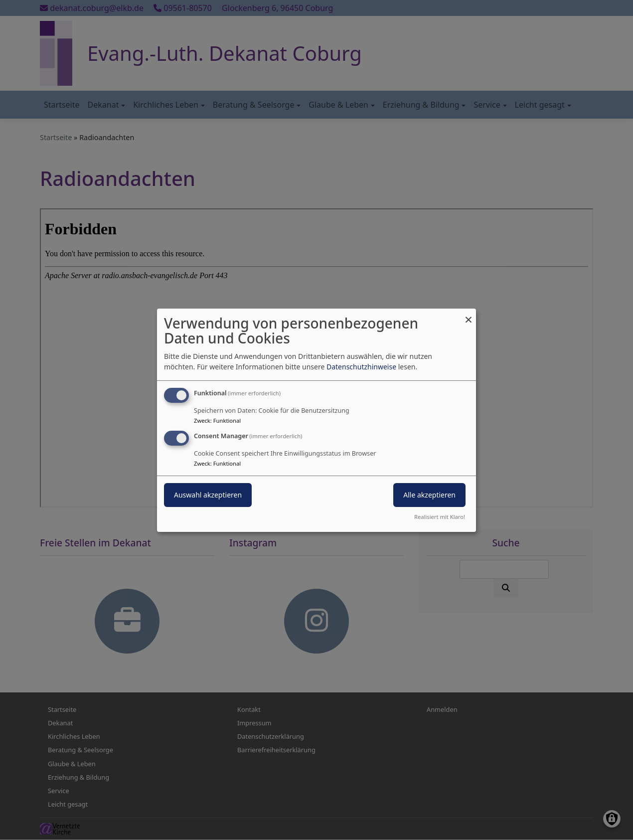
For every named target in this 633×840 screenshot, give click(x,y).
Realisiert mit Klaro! (440, 517)
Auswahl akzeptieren (208, 495)
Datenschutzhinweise (361, 367)
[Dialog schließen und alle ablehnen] (469, 314)
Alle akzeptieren (429, 495)
